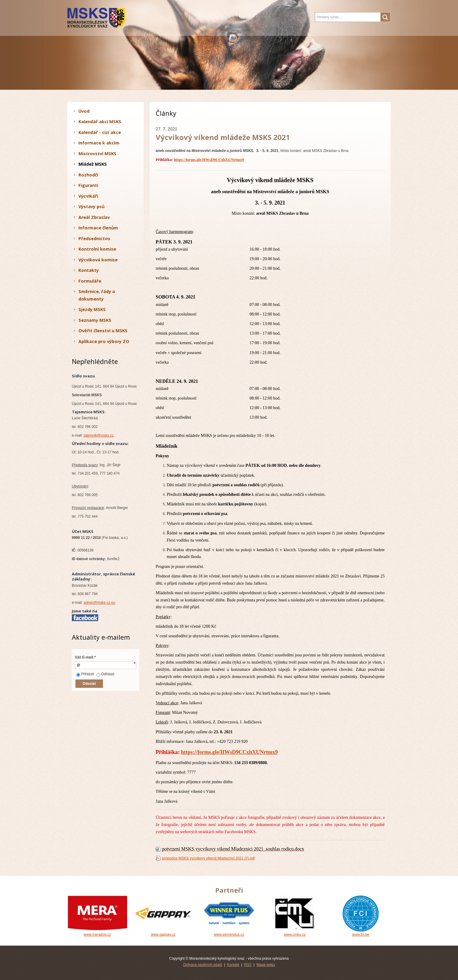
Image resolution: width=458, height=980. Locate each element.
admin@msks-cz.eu (99, 603)
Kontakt (233, 965)
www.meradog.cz (97, 932)
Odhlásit (105, 674)
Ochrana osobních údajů (203, 965)
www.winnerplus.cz (229, 932)
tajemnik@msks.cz (98, 435)
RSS (248, 965)
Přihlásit (85, 674)
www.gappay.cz (163, 932)
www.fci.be (361, 932)
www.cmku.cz (295, 932)
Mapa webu (266, 965)
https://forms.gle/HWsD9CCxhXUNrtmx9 (209, 160)
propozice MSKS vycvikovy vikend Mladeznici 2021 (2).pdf (208, 858)
